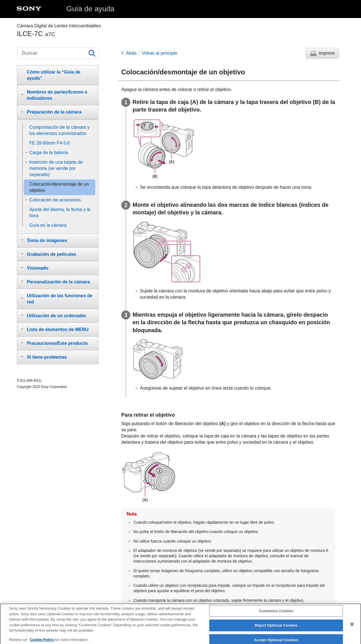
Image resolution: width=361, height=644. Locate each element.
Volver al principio (159, 53)
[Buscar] (58, 53)
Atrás (131, 53)
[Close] (352, 627)
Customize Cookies (276, 613)
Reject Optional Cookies (276, 628)
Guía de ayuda (90, 9)
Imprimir (327, 53)
